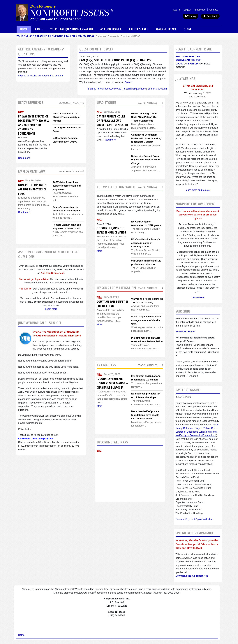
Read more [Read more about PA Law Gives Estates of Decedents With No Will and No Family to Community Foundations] (24, 158)
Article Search (139, 29)
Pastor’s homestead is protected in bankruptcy (66, 209)
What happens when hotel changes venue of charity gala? (146, 320)
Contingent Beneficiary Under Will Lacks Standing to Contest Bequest (146, 138)
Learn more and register (198, 190)
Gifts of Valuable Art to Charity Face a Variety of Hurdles (66, 117)
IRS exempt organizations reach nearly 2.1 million (146, 378)
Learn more (51, 309)
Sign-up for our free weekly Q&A (105, 89)
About (39, 29)
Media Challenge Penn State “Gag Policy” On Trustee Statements (144, 117)
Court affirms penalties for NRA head (113, 304)
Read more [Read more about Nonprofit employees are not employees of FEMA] (24, 212)
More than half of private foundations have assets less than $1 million (145, 415)
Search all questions (135, 89)
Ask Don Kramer (111, 29)
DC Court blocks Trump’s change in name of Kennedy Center (146, 243)
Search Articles (69, 103)
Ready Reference (166, 29)
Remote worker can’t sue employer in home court (67, 227)
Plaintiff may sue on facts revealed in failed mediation (147, 340)
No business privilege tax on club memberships (146, 395)
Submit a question (157, 89)
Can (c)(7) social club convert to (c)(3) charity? (115, 60)
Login (179, 64)
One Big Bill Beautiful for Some (67, 129)
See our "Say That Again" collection (194, 519)
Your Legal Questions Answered (72, 29)
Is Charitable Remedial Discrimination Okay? (65, 140)
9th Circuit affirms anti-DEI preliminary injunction (146, 263)
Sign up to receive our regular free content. (41, 76)
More (100, 251)
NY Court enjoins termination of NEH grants (146, 223)
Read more (110, 140)
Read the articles (188, 56)
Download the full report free (192, 576)
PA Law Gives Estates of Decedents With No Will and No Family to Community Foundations (34, 125)
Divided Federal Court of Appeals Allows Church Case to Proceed (112, 121)
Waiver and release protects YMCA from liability (147, 301)
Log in (177, 10)
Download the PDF (188, 60)
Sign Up (193, 64)
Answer (129, 82)
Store (188, 29)
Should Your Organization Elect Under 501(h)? (118, 36)
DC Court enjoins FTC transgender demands (111, 230)
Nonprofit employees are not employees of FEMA (32, 189)
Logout (187, 10)
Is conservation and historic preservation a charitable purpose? (112, 383)
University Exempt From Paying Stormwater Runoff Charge (146, 160)
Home (24, 29)
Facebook (210, 16)
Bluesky (191, 16)
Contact (214, 10)
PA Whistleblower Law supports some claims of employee (67, 186)
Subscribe (200, 10)
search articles (69, 171)
